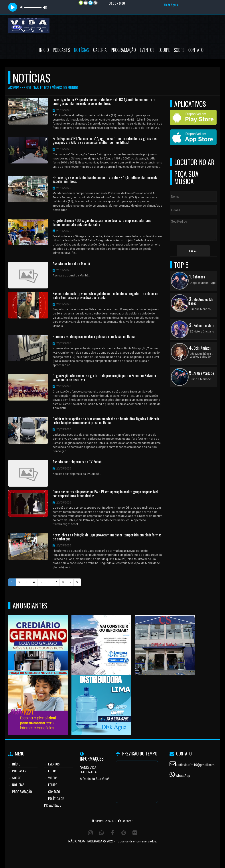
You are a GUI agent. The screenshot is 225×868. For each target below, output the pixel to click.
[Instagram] (90, 833)
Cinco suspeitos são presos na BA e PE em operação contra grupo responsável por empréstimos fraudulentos (105, 494)
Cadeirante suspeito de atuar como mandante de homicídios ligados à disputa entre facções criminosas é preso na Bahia (106, 421)
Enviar (193, 251)
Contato (196, 50)
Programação (123, 50)
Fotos (52, 771)
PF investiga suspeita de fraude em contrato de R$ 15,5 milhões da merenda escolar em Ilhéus (105, 180)
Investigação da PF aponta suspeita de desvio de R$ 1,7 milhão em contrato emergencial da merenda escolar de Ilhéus (104, 102)
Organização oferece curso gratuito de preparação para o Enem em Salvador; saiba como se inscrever (105, 378)
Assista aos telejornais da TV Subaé (77, 462)
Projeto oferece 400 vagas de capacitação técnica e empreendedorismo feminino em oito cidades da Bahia (102, 223)
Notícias (82, 50)
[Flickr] (135, 833)
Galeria (100, 50)
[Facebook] (112, 833)
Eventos (147, 50)
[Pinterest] (124, 833)
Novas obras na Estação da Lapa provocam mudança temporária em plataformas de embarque (107, 537)
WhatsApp (183, 776)
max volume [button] (45, 7)
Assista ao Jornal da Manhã (71, 264)
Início (44, 50)
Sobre (179, 50)
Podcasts (61, 50)
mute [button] (22, 7)
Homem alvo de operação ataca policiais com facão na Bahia (94, 337)
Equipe (164, 50)
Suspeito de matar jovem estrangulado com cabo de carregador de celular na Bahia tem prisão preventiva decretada (105, 296)
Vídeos (53, 778)
